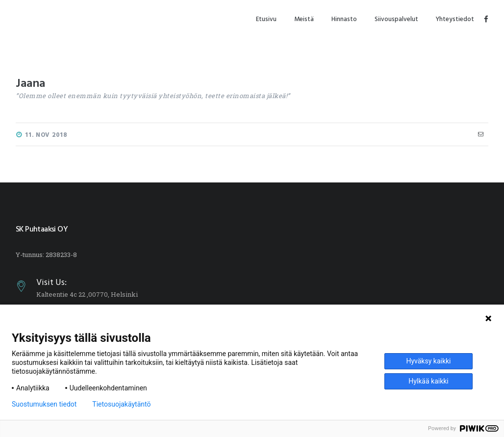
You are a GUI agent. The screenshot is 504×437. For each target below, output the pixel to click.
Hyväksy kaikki (428, 361)
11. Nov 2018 (46, 135)
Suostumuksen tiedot (44, 404)
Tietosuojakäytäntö (121, 404)
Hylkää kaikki (428, 381)
